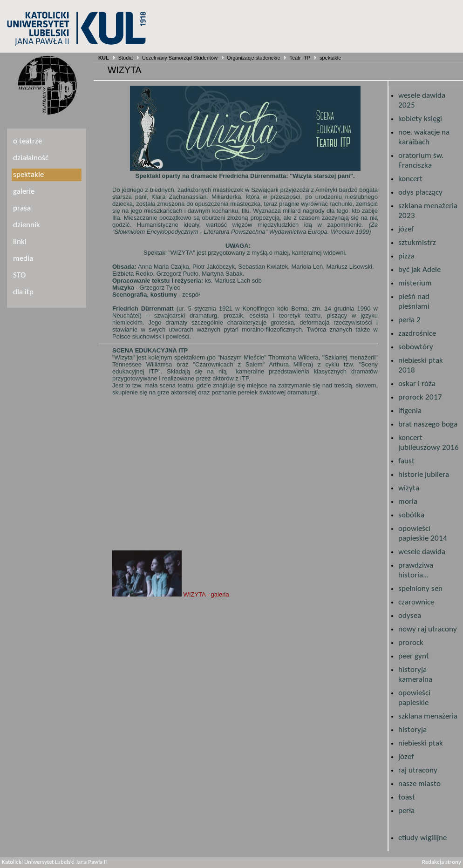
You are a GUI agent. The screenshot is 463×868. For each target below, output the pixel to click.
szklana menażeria (428, 716)
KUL (104, 58)
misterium (415, 283)
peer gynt (414, 656)
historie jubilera (424, 475)
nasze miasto (419, 784)
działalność (31, 158)
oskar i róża (417, 384)
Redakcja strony (442, 862)
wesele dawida (422, 552)
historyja (412, 730)
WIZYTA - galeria (171, 594)
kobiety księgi (420, 119)
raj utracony (418, 770)
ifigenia (410, 411)
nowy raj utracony (428, 629)
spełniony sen (420, 589)
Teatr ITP (300, 58)
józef (406, 229)
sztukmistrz (417, 243)
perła (406, 811)
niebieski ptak (421, 743)
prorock (411, 643)
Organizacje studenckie (253, 58)
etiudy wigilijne (422, 838)
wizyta (409, 488)
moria (408, 502)
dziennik (27, 225)
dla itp (23, 292)
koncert (410, 179)
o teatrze (27, 141)
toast (407, 797)
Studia (126, 58)
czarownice (416, 602)
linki (20, 242)
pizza (406, 256)
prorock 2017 (420, 397)
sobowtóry (416, 347)
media (23, 259)
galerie (24, 192)
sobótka (411, 515)
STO (19, 275)
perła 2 (409, 320)
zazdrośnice (417, 334)
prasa (22, 208)
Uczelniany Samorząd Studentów (180, 58)
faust (406, 461)
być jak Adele (419, 270)
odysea (410, 616)
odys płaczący (420, 193)
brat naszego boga (428, 424)
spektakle (330, 58)
